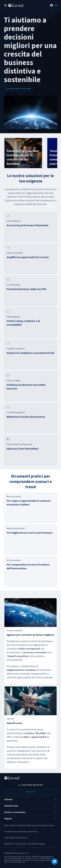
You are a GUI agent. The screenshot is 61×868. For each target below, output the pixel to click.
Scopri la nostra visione (19, 89)
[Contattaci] (55, 862)
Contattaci (31, 792)
